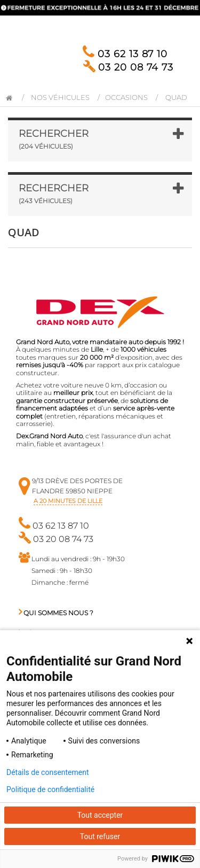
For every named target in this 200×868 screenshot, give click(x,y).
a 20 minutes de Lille (68, 501)
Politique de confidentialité (50, 789)
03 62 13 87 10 (125, 54)
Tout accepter (100, 815)
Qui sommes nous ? (56, 613)
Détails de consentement (48, 772)
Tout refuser (100, 836)
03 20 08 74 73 (128, 67)
